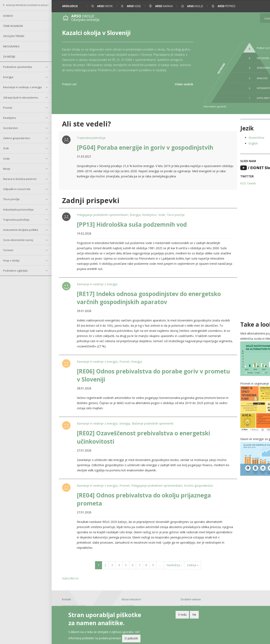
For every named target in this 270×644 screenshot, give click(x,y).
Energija (8, 77)
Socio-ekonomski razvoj (18, 240)
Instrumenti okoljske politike (21, 230)
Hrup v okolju (11, 260)
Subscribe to (70, 574)
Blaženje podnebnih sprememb (151, 420)
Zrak (6, 148)
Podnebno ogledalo (15, 271)
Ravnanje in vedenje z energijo (23, 87)
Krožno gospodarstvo (197, 481)
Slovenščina (237, 128)
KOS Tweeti (228, 174)
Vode (6, 159)
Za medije (9, 57)
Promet (8, 108)
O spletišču (121, 602)
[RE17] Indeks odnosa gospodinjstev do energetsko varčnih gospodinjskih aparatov (137, 294)
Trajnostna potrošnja (16, 220)
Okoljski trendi (14, 36)
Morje (7, 169)
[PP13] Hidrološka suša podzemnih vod (130, 220)
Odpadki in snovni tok (17, 189)
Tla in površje (11, 199)
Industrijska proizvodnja (18, 209)
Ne (194, 615)
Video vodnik (167, 89)
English (233, 134)
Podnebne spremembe (18, 67)
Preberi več (69, 89)
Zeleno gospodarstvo (17, 138)
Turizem (8, 250)
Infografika (11, 46)
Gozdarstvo (11, 128)
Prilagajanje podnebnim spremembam (101, 211)
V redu (182, 615)
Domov (8, 16)
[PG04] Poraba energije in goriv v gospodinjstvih (143, 138)
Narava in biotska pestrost (20, 179)
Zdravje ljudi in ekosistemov (21, 98)
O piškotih (131, 639)
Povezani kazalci (177, 602)
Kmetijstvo (10, 118)
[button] (261, 6)
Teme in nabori (13, 26)
